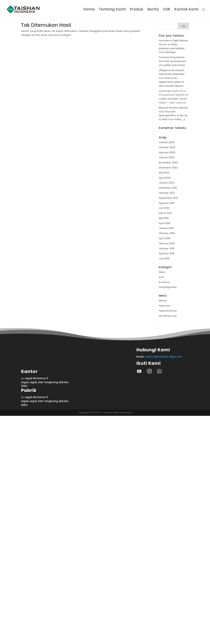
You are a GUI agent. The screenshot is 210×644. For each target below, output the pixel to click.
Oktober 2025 (167, 147)
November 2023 (168, 163)
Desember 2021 (168, 188)
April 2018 (164, 223)
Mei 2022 (164, 173)
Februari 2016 (167, 243)
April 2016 (164, 238)
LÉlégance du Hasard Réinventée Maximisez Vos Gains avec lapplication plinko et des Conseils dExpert (172, 78)
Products (164, 282)
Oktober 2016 (167, 233)
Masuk (163, 301)
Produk (136, 10)
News (162, 272)
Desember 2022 (168, 168)
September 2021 (168, 198)
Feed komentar (168, 311)
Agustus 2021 (167, 203)
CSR (167, 10)
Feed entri (165, 306)
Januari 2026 (167, 142)
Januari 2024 (167, 157)
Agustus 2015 (167, 253)
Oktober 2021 (167, 193)
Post (161, 277)
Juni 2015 (164, 259)
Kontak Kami (186, 10)
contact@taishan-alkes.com (163, 357)
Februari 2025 (167, 153)
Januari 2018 (166, 228)
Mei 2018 (164, 218)
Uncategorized (168, 287)
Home (89, 10)
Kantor (29, 600)
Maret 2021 (165, 213)
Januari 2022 (167, 183)
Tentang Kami (112, 10)
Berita (153, 10)
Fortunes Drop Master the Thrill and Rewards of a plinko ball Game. (172, 61)
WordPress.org (168, 316)
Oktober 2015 (167, 249)
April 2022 (165, 178)
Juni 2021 (164, 208)
